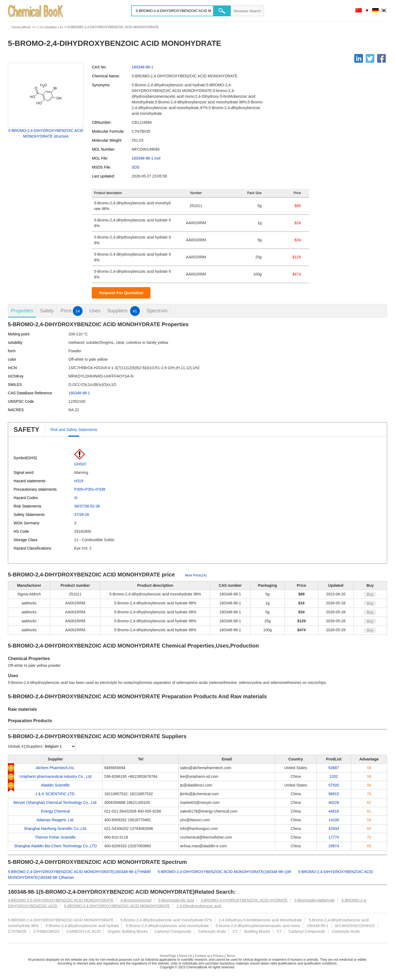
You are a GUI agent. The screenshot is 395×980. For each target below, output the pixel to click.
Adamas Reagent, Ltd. (55, 820)
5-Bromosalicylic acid (176, 900)
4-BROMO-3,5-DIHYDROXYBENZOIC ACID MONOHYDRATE (61, 900)
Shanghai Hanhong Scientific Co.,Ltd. (56, 829)
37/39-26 (82, 515)
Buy (370, 594)
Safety (47, 311)
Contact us (202, 956)
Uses (95, 311)
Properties (22, 311)
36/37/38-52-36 (87, 506)
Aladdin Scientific (56, 785)
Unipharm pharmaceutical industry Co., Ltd (55, 776)
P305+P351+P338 (90, 489)
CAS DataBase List (50, 27)
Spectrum (157, 311)
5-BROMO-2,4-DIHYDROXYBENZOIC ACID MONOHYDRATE (117, 906)
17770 (334, 837)
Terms (231, 956)
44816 (334, 811)
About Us (185, 956)
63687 (334, 768)
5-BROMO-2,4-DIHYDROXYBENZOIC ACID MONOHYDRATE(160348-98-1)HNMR (79, 872)
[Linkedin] (359, 58)
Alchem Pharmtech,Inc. (56, 768)
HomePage (168, 956)
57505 (334, 785)
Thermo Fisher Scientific (56, 837)
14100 (334, 820)
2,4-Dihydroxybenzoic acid (199, 906)
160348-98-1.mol (146, 158)
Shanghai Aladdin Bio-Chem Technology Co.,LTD (56, 846)
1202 (334, 776)
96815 (334, 794)
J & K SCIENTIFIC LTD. (55, 794)
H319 (79, 481)
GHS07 (80, 464)
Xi (76, 498)
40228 (334, 803)
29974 (334, 846)
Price (72, 311)
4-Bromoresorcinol (136, 900)
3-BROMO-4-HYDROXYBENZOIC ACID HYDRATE (244, 900)
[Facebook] (381, 58)
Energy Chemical (56, 811)
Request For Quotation (121, 293)
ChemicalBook (21, 27)
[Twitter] (370, 58)
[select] (60, 746)
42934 (334, 829)
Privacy (218, 956)
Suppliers (124, 311)
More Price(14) (196, 575)
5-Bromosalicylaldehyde (315, 900)
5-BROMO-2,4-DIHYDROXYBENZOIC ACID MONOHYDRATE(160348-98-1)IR (225, 872)
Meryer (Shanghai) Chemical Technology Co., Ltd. (55, 803)
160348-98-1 (142, 67)
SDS (136, 167)
